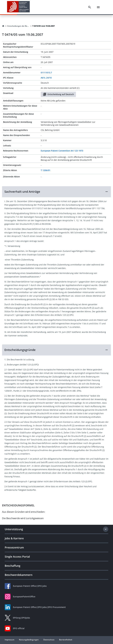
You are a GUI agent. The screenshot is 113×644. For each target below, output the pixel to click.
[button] (56, 192)
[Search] (90, 7)
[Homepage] (3, 26)
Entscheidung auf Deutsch (58, 94)
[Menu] (98, 7)
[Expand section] (106, 529)
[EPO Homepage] (18, 7)
